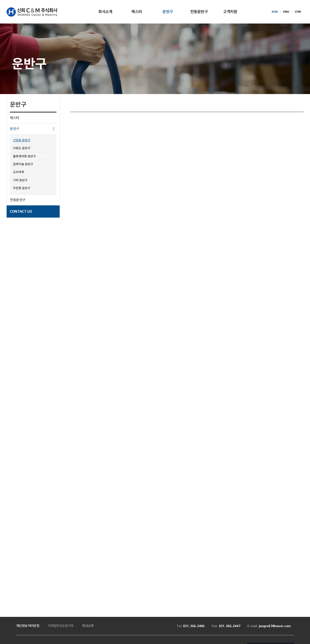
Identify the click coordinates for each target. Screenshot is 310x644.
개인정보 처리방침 (28, 578)
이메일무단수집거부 (61, 578)
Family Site (261, 601)
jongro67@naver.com (269, 579)
